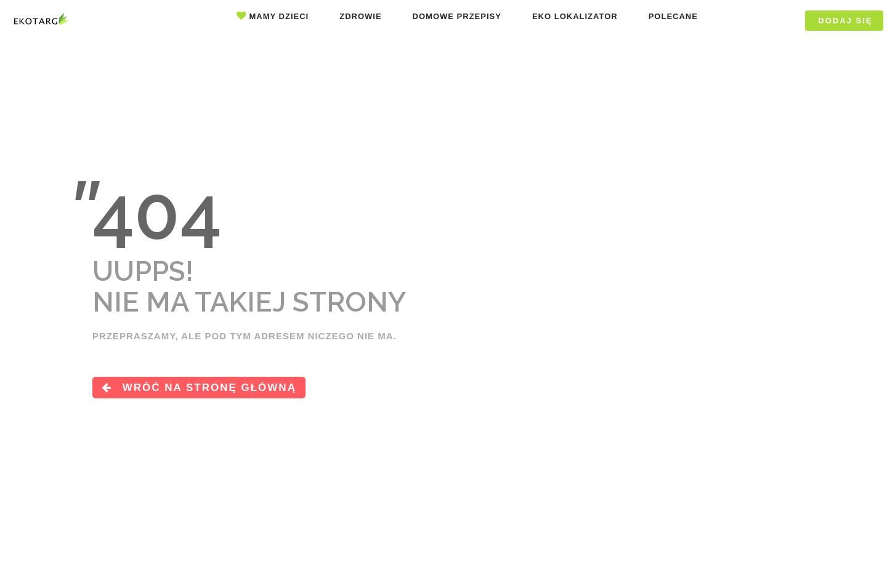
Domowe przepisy (457, 16)
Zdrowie (360, 16)
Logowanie (759, 21)
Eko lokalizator (575, 16)
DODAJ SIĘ (845, 21)
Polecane (673, 16)
